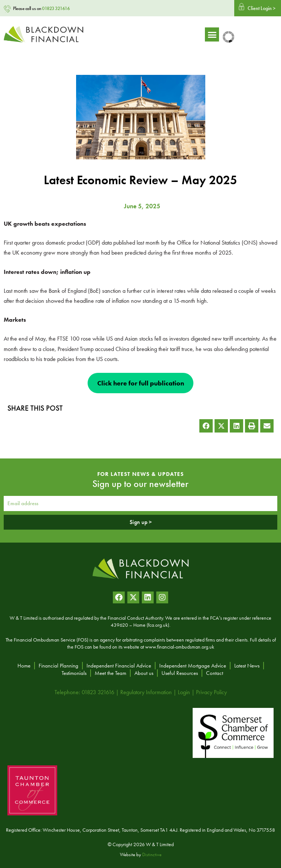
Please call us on (41, 8)
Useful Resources (180, 673)
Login (184, 692)
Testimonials (74, 673)
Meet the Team (110, 673)
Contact (215, 673)
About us (144, 673)
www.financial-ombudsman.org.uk (180, 647)
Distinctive (152, 854)
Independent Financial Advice (119, 666)
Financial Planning (58, 666)
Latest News (247, 666)
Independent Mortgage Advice (193, 666)
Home (24, 666)
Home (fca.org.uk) (151, 625)
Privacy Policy (211, 692)
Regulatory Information (146, 692)
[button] (255, 34)
